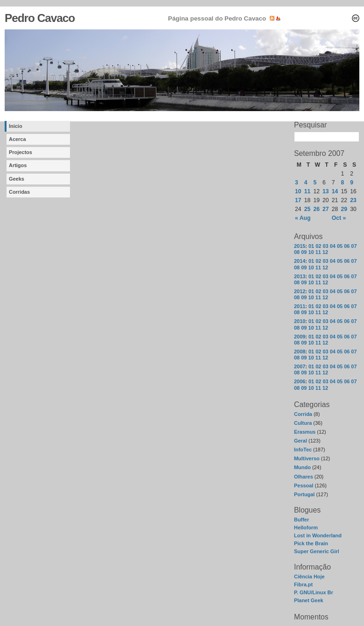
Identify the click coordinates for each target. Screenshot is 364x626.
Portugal (304, 494)
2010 (300, 321)
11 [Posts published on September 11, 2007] (308, 191)
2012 (300, 291)
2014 (300, 261)
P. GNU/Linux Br (314, 592)
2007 (300, 366)
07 (354, 246)
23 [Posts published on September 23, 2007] (353, 200)
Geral (301, 441)
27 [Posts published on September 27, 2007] (326, 209)
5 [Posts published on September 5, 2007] (315, 183)
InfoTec (303, 450)
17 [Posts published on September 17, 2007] (298, 200)
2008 (300, 352)
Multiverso (307, 458)
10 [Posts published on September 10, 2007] (298, 191)
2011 (300, 306)
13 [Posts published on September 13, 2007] (326, 191)
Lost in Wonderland (318, 535)
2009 (300, 337)
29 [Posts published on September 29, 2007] (344, 209)
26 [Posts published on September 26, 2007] (316, 209)
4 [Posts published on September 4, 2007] (306, 183)
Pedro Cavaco (40, 18)
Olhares (304, 477)
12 (325, 252)
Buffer (301, 520)
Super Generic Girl (317, 551)
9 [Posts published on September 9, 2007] (352, 183)
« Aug (303, 218)
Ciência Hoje (309, 577)
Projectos (21, 152)
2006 (300, 381)
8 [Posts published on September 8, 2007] (343, 183)
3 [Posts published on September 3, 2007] (297, 183)
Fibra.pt (303, 584)
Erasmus (305, 432)
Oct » (339, 218)
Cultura (303, 423)
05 (340, 246)
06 (347, 246)
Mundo (302, 467)
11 (318, 252)
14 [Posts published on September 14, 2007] (335, 191)
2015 (300, 246)
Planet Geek (309, 600)
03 (325, 246)
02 (318, 246)
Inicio (16, 126)
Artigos (18, 165)
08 (297, 252)
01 (311, 246)
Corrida (303, 414)
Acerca (17, 139)
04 (333, 246)
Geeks (17, 179)
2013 (300, 276)
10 (311, 252)
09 (304, 252)
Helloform (306, 528)
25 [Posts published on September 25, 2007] (308, 209)
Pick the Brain (311, 543)
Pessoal (304, 485)
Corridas (19, 192)
